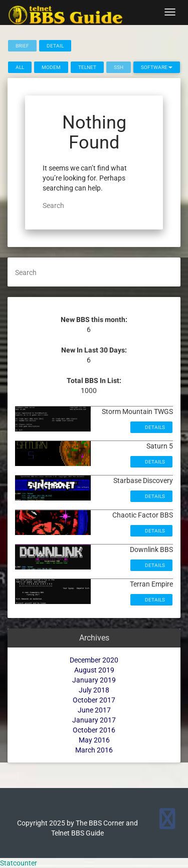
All (20, 67)
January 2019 (94, 680)
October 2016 (94, 730)
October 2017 (94, 700)
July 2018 (94, 690)
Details (154, 427)
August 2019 (94, 670)
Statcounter (19, 863)
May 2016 (94, 740)
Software (157, 67)
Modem (51, 67)
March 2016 (94, 750)
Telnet (87, 67)
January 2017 (94, 720)
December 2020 (94, 660)
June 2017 (94, 710)
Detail (55, 46)
